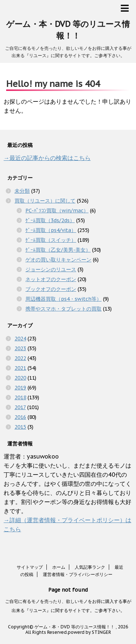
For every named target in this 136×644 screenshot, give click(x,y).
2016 (20, 417)
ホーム (59, 567)
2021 (20, 368)
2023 (20, 348)
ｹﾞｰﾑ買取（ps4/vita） (51, 230)
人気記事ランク (90, 567)
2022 (20, 358)
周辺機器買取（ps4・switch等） (63, 299)
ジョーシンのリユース (51, 269)
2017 (20, 407)
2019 (20, 388)
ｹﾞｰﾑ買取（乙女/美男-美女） (58, 250)
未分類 (22, 191)
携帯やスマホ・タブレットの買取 (63, 309)
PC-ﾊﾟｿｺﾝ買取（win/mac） (57, 211)
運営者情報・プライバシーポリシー (78, 574)
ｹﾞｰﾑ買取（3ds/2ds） (50, 220)
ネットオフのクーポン (51, 279)
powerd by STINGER (89, 632)
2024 (20, 339)
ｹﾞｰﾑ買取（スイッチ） (51, 240)
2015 (20, 427)
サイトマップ (30, 567)
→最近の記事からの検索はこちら (47, 158)
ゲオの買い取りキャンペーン (58, 260)
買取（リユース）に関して (45, 201)
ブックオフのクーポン (51, 289)
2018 (20, 397)
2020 (20, 378)
